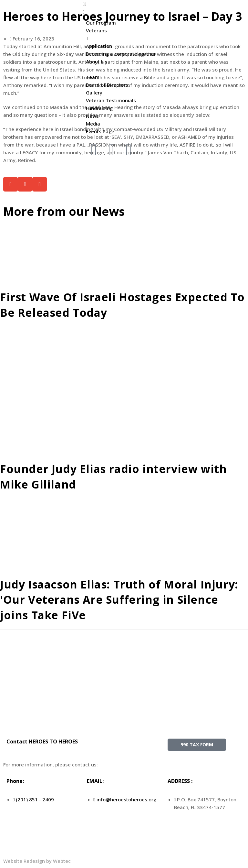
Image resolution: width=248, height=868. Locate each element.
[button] (124, 4)
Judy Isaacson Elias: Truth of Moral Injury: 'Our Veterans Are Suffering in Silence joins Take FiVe (120, 600)
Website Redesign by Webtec (37, 861)
